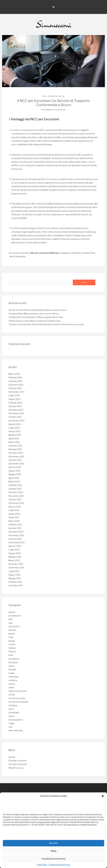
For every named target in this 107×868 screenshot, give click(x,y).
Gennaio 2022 (15, 489)
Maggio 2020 (15, 557)
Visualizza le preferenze (53, 859)
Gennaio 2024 (15, 406)
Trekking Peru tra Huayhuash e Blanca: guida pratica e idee (36, 317)
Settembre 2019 (16, 568)
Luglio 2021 (14, 510)
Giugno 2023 (14, 431)
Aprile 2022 (14, 478)
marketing (13, 677)
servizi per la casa (17, 698)
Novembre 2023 (16, 413)
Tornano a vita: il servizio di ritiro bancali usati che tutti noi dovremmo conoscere (46, 324)
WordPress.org (16, 768)
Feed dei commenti (18, 764)
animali (12, 612)
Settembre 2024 (16, 392)
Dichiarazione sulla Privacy (60, 865)
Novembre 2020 (16, 535)
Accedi (12, 757)
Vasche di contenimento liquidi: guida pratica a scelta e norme (37, 310)
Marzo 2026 (14, 374)
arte (11, 619)
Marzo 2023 (14, 442)
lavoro (11, 666)
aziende (12, 630)
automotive (53, 96)
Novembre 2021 (16, 496)
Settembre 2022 (16, 464)
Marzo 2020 (14, 560)
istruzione (13, 662)
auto (45, 96)
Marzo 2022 (14, 482)
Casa (11, 637)
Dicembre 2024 (16, 385)
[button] (103, 796)
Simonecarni (54, 24)
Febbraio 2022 (15, 485)
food (11, 655)
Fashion (12, 648)
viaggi (11, 723)
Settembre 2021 (16, 503)
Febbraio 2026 (15, 377)
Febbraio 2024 (15, 403)
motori (62, 96)
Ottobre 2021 (15, 499)
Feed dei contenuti (17, 761)
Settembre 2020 (17, 542)
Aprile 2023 (14, 439)
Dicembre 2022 (16, 453)
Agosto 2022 (15, 467)
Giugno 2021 (14, 514)
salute (11, 687)
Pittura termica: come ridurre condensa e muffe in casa (34, 321)
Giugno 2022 (14, 471)
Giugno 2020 (15, 553)
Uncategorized (15, 720)
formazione (14, 659)
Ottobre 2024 (15, 388)
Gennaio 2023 (15, 449)
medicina (13, 680)
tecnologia (14, 712)
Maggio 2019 (15, 578)
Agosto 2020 (15, 546)
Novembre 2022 (16, 456)
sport (11, 709)
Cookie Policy (42, 865)
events (12, 644)
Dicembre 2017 (16, 585)
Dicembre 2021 (16, 492)
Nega (54, 851)
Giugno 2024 (15, 399)
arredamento (15, 616)
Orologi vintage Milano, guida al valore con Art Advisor (34, 314)
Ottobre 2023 (15, 417)
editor (63, 110)
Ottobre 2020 (15, 539)
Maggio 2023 (15, 435)
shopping (13, 705)
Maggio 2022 (15, 474)
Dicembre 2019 (16, 564)
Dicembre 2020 (16, 532)
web (11, 727)
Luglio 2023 (14, 428)
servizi (12, 695)
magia (11, 673)
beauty (12, 634)
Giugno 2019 (14, 575)
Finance (12, 652)
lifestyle (12, 669)
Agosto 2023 (15, 424)
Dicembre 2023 (16, 410)
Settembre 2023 (16, 421)
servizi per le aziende (18, 702)
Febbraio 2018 (15, 582)
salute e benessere (18, 691)
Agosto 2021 (15, 507)
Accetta (53, 843)
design (12, 641)
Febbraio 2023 (15, 446)
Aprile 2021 (14, 517)
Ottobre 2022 (15, 460)
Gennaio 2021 (15, 528)
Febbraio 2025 (15, 381)
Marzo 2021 (14, 521)
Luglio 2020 (14, 550)
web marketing (16, 730)
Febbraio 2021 (15, 525)
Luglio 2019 (14, 571)
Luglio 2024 (14, 395)
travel (11, 716)
